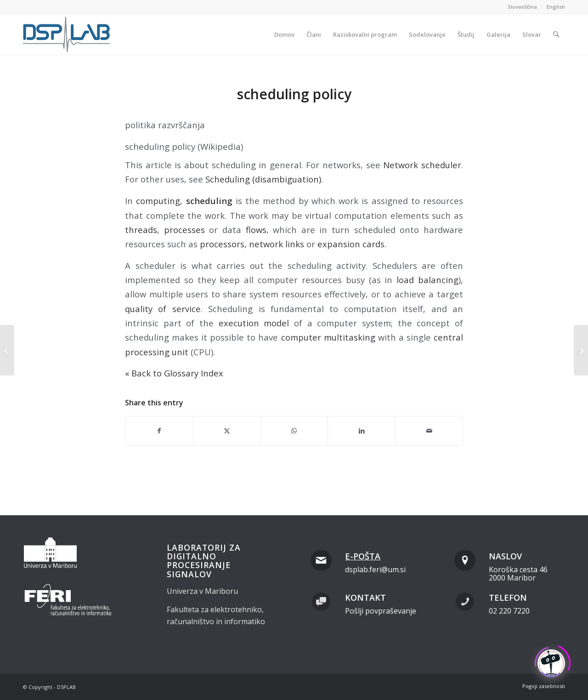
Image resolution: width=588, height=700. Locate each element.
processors (222, 244)
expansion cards (351, 244)
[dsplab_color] (67, 34)
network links (277, 244)
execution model (254, 323)
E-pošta (363, 556)
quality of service (163, 309)
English (556, 7)
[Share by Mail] (429, 431)
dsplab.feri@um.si (375, 569)
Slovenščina (522, 7)
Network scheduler (422, 165)
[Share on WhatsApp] (294, 431)
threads (141, 230)
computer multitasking (328, 337)
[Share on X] (227, 431)
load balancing (427, 280)
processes (184, 230)
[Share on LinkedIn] (362, 431)
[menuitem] (523, 7)
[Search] (556, 34)
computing (158, 201)
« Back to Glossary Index (174, 373)
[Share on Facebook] (159, 431)
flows (256, 230)
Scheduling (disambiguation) (263, 179)
